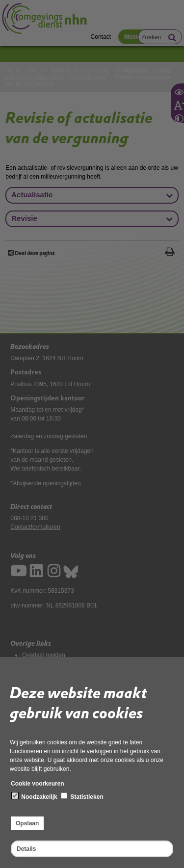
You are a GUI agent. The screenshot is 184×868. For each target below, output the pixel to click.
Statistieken (82, 796)
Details (26, 849)
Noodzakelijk (35, 796)
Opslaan (27, 823)
